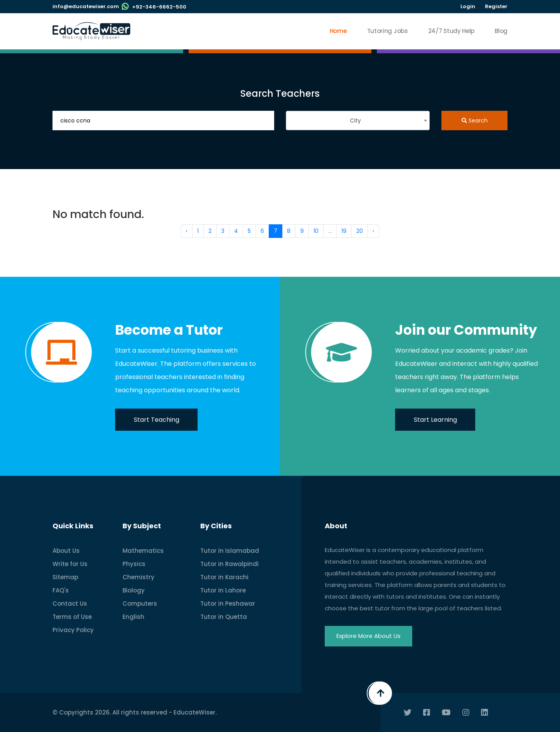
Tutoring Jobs (388, 31)
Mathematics (143, 551)
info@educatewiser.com (86, 6)
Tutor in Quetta (224, 617)
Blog (501, 31)
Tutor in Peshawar (228, 604)
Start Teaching (157, 420)
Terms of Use (72, 617)
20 (360, 231)
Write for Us (70, 564)
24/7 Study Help (451, 31)
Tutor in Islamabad (230, 551)
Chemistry (138, 577)
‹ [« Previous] (187, 231)
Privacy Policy (73, 630)
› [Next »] (373, 231)
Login (468, 6)
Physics (134, 564)
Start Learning (435, 420)
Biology (134, 590)
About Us (66, 551)
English (133, 617)
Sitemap (65, 577)
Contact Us (70, 604)
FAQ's (61, 590)
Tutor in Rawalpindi (229, 564)
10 (316, 231)
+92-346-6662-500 (159, 7)
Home (338, 31)
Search (475, 121)
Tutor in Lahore (223, 590)
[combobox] (358, 121)
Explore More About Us (368, 636)
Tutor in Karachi (224, 577)
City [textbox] (355, 121)
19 (344, 231)
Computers (140, 604)
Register (496, 6)
